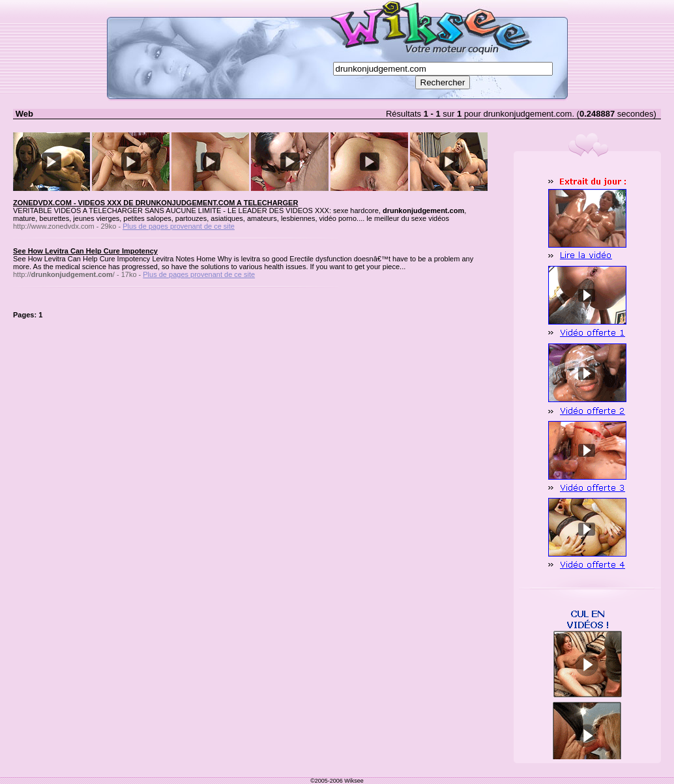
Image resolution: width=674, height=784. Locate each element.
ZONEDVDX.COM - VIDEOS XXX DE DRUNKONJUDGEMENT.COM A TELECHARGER (155, 203)
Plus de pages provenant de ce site (179, 226)
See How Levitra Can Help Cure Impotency (85, 251)
